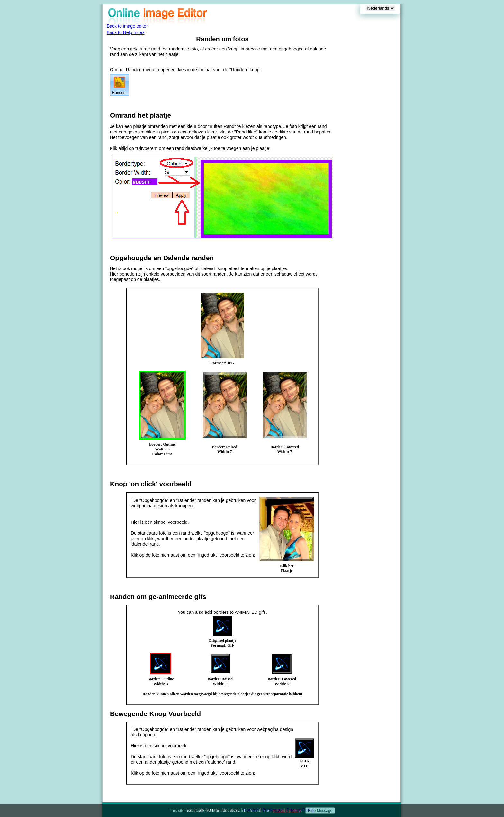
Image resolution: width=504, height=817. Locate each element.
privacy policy (287, 810)
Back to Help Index (126, 32)
